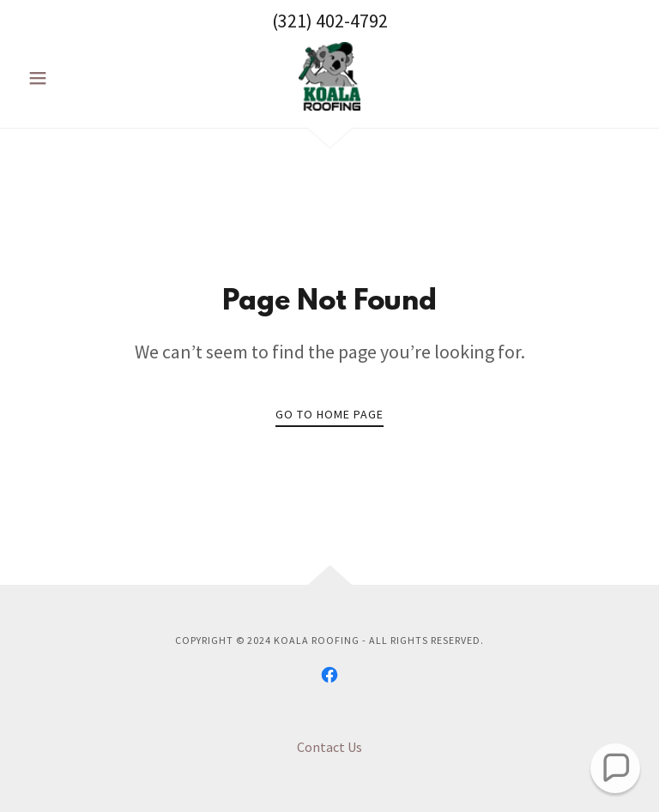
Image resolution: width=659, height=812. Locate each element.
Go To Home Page (329, 414)
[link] (329, 76)
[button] (67, 78)
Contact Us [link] (329, 747)
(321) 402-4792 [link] (330, 21)
